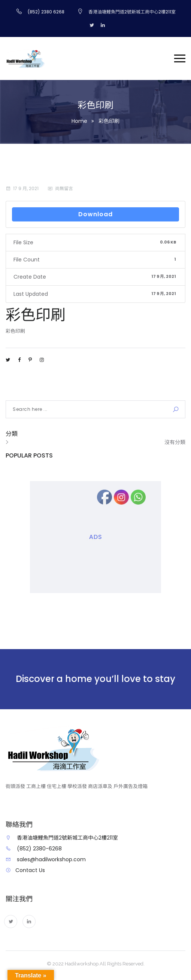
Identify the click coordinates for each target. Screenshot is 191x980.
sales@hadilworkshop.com (51, 859)
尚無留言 (64, 188)
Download (95, 214)
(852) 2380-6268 (39, 849)
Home (79, 121)
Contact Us (30, 870)
